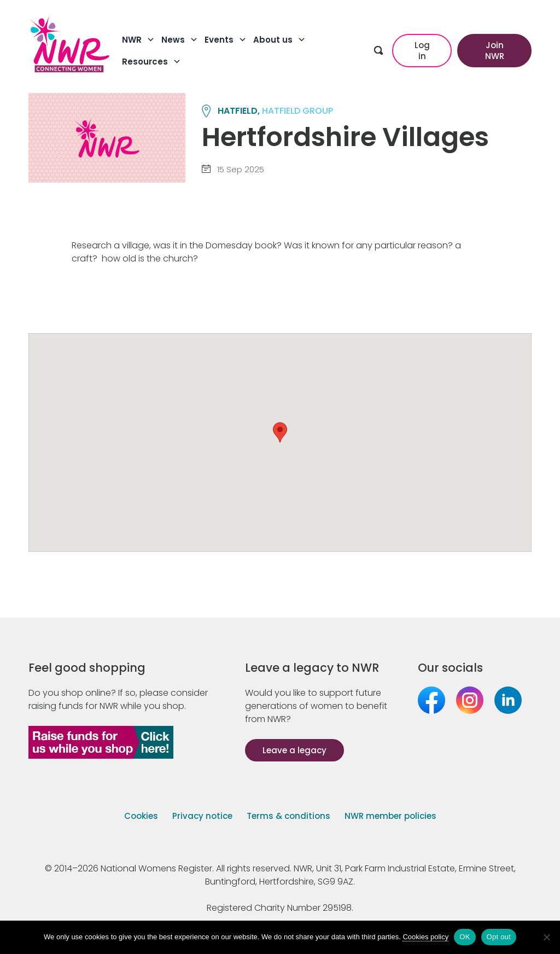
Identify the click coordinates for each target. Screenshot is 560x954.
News (180, 40)
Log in (422, 51)
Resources (151, 62)
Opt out (499, 937)
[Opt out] (546, 937)
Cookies (141, 816)
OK (465, 937)
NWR (138, 40)
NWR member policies (390, 816)
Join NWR (495, 51)
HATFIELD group (297, 111)
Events (226, 40)
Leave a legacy (294, 750)
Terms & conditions (288, 816)
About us (279, 40)
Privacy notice (202, 816)
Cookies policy (425, 937)
